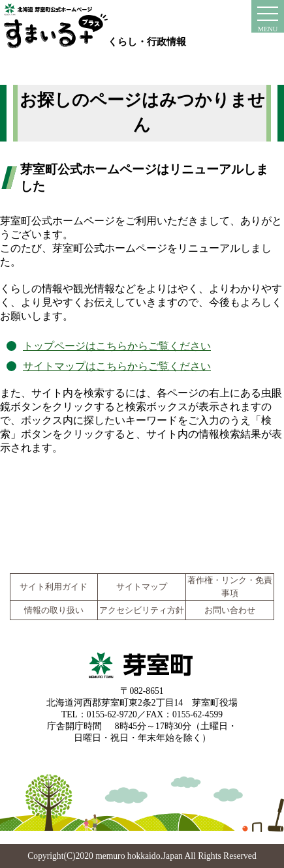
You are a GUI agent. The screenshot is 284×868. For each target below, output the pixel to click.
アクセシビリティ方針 (142, 610)
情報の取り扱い (54, 610)
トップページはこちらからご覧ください (117, 346)
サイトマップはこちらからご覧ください (117, 366)
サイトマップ (142, 587)
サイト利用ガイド (54, 587)
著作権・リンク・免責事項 (230, 587)
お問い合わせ (230, 610)
